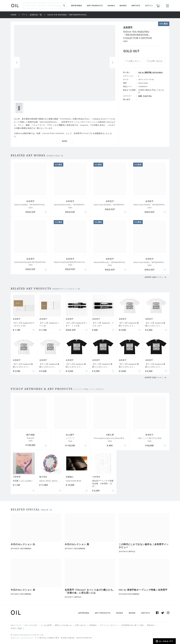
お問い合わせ (156, 61)
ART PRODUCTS (95, 6)
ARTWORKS (77, 6)
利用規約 (93, 625)
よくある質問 (46, 625)
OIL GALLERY (31, 625)
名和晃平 (128, 27)
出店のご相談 (16, 628)
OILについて (16, 625)
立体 (140, 96)
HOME (14, 15)
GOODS (111, 6)
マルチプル (147, 96)
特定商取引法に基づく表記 (133, 625)
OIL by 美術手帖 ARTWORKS (150, 72)
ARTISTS (136, 6)
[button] (112, 63)
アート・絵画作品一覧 (32, 15)
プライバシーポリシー (109, 625)
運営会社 (151, 625)
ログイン (149, 6)
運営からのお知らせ (63, 625)
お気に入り (134, 61)
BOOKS (123, 6)
